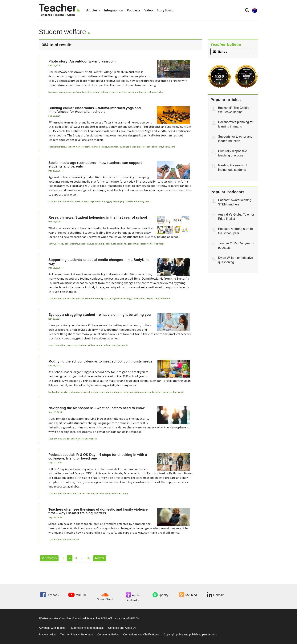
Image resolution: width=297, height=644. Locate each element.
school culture (101, 92)
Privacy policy (47, 634)
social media (132, 201)
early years (54, 244)
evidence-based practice (79, 92)
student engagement (125, 244)
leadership (54, 392)
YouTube (77, 595)
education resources (78, 201)
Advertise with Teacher (53, 628)
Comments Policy (108, 634)
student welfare (118, 92)
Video (148, 10)
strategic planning (70, 392)
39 (89, 558)
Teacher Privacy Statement (77, 634)
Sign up (220, 51)
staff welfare (74, 493)
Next (100, 558)
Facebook (50, 595)
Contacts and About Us (122, 628)
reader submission (106, 345)
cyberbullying (117, 201)
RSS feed (188, 595)
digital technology (100, 201)
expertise (113, 147)
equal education (57, 345)
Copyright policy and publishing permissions (190, 634)
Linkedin (216, 595)
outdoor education (138, 92)
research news (145, 244)
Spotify (160, 595)
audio (126, 493)
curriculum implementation (114, 392)
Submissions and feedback (87, 628)
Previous (49, 558)
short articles (156, 92)
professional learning (96, 147)
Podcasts (134, 10)
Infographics (114, 10)
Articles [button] (93, 10)
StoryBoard (165, 10)
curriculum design (140, 392)
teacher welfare (57, 147)
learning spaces (57, 92)
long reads (145, 201)
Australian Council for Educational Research (72, 618)
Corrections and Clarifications (141, 634)
